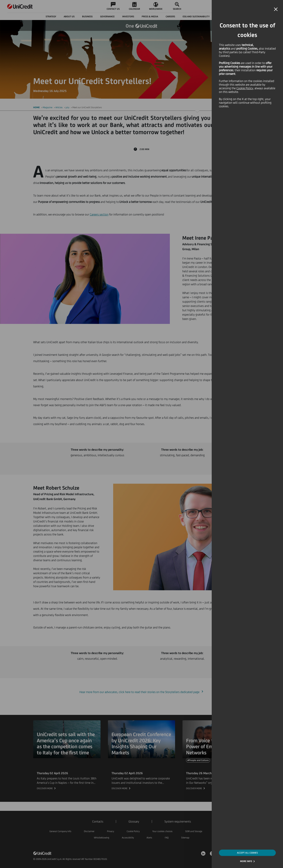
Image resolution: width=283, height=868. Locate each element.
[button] (276, 9)
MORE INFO (246, 861)
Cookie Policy (245, 88)
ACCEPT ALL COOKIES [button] (247, 853)
